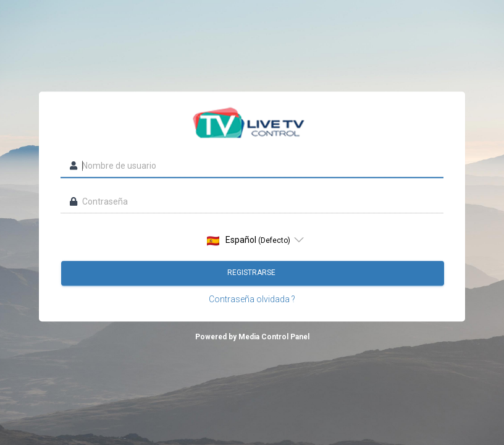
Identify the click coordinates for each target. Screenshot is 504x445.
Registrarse (252, 273)
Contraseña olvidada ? (252, 300)
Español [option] (249, 241)
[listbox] (252, 240)
